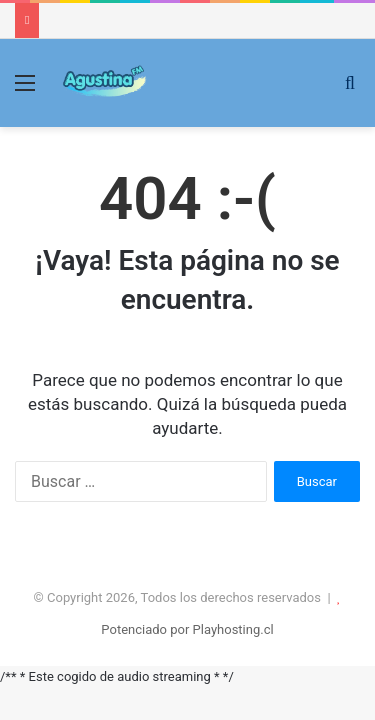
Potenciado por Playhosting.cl (187, 629)
